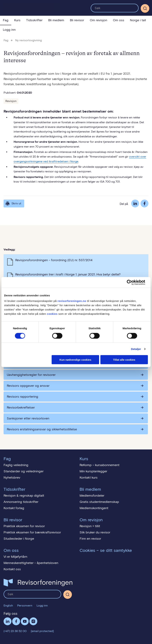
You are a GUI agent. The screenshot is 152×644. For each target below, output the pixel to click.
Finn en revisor (90, 539)
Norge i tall (138, 20)
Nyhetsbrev (12, 478)
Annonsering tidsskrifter (21, 502)
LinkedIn (135, 203)
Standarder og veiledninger (24, 471)
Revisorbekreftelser (21, 407)
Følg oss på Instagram (33, 621)
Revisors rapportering (22, 397)
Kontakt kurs (89, 478)
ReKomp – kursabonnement (99, 465)
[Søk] (145, 8)
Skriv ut (13, 203)
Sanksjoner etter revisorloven (28, 418)
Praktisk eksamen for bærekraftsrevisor (32, 532)
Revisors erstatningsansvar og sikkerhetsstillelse (42, 429)
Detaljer (136, 349)
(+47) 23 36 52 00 (15, 631)
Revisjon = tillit (90, 526)
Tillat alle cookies (124, 360)
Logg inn (9, 30)
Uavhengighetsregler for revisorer (31, 375)
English (8, 606)
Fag (6, 20)
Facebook (144, 203)
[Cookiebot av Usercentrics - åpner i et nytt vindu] (132, 282)
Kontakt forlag (14, 508)
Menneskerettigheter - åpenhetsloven (31, 563)
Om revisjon (98, 20)
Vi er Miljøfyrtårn (15, 557)
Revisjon (11, 101)
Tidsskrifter (34, 20)
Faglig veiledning (16, 465)
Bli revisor (77, 20)
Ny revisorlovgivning (28, 40)
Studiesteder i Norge (19, 539)
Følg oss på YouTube (25, 621)
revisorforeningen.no (72, 301)
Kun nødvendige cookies (75, 360)
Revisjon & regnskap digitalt (24, 496)
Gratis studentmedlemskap (99, 502)
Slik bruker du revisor (95, 532)
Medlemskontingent (94, 508)
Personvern (25, 606)
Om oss (119, 20)
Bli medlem (56, 20)
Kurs (17, 20)
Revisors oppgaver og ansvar (28, 386)
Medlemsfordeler (92, 496)
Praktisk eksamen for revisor (24, 526)
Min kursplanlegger (93, 471)
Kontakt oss (12, 569)
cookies (52, 314)
